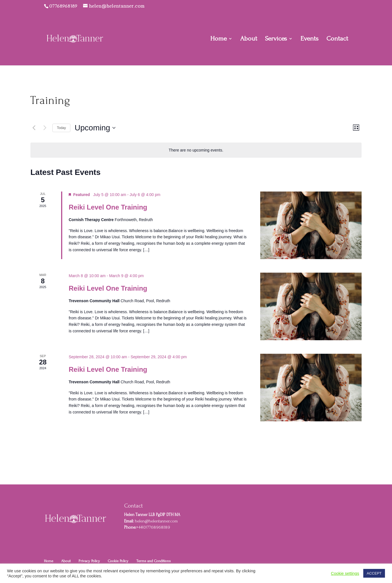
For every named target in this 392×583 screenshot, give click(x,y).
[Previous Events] (34, 128)
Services (276, 39)
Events (309, 39)
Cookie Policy (118, 561)
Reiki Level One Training (108, 207)
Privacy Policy (89, 561)
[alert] (196, 150)
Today (61, 128)
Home (219, 39)
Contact (337, 39)
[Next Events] (45, 128)
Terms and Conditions (153, 561)
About (249, 39)
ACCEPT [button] (374, 573)
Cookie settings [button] (345, 573)
